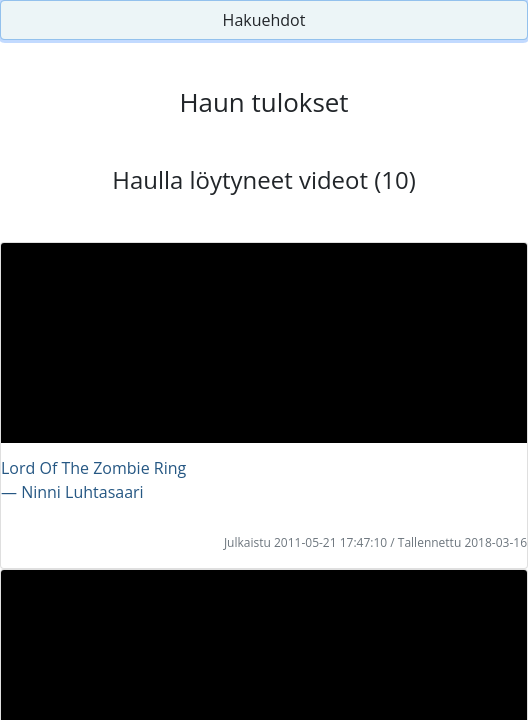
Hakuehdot (264, 20)
